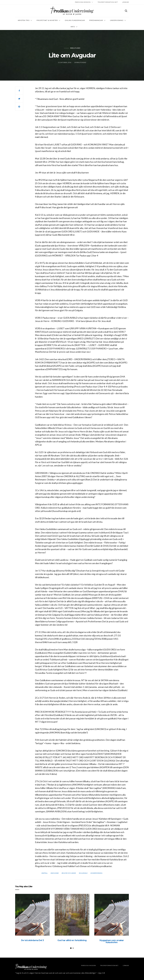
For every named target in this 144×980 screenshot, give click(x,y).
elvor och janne (69, 873)
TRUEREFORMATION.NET (108, 2)
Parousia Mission (83, 2)
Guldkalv (84, 873)
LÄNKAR (126, 2)
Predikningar (96, 20)
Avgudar (55, 873)
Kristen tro (24, 20)
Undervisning (117, 20)
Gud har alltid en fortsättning (72, 940)
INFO (73, 27)
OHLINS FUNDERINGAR (75, 20)
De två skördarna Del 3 (32, 940)
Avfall (45, 873)
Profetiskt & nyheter (47, 20)
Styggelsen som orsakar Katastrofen (112, 941)
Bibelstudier (75, 48)
